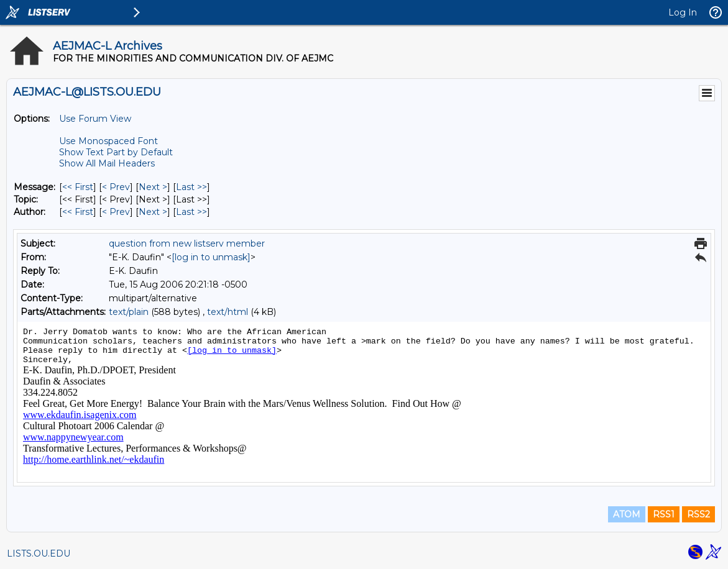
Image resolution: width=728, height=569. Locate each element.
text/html (228, 312)
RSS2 (698, 514)
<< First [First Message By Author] (78, 212)
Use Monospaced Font (108, 141)
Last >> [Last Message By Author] (191, 212)
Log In (683, 12)
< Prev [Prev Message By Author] (116, 212)
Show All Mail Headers (107, 163)
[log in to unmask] (211, 257)
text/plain (129, 312)
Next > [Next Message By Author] (153, 212)
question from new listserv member (187, 244)
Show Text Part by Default (116, 152)
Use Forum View (95, 119)
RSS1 (664, 514)
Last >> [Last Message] (191, 187)
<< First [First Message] (78, 187)
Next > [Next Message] (153, 187)
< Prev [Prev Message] (116, 187)
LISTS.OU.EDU (39, 553)
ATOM (627, 514)
